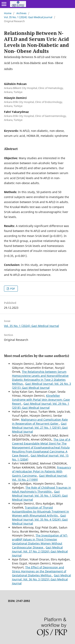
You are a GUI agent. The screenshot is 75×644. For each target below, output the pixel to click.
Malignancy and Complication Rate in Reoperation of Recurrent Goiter (40, 422)
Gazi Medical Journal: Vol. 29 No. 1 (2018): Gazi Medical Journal (41, 406)
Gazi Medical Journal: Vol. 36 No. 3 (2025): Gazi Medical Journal (41, 579)
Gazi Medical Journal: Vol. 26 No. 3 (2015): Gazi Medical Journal (41, 386)
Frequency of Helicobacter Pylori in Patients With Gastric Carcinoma (41, 471)
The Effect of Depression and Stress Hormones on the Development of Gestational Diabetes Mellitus (39, 571)
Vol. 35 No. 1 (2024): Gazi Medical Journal (28, 17)
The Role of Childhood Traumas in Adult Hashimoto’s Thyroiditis (41, 490)
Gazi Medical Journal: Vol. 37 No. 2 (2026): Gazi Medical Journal (40, 551)
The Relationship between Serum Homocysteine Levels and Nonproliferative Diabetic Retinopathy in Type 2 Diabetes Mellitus (40, 378)
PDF (12, 289)
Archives (21, 13)
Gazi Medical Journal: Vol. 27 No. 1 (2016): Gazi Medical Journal (40, 428)
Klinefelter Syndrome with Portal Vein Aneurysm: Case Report (41, 400)
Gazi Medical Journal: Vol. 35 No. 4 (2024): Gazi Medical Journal (40, 519)
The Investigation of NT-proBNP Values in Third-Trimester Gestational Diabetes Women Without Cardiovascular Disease (40, 541)
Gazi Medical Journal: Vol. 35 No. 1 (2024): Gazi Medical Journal (40, 496)
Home (8, 13)
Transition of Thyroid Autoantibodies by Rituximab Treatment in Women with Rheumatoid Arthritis (40, 511)
